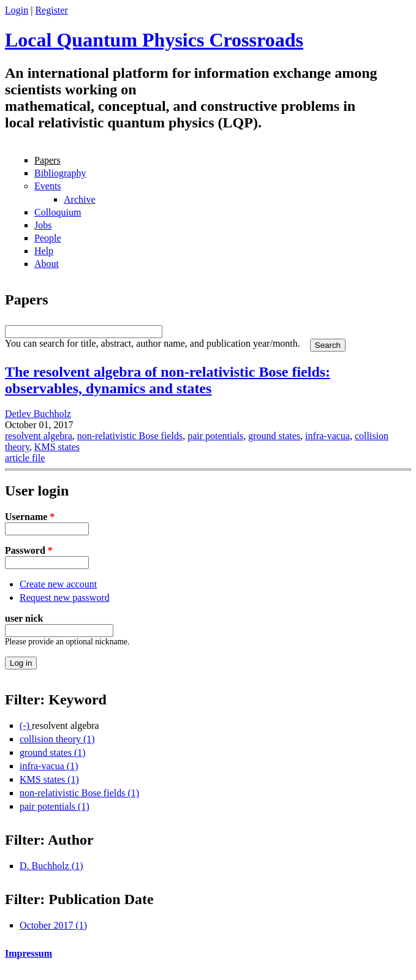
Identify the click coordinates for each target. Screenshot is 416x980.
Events (48, 186)
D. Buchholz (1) (51, 866)
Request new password (65, 597)
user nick (24, 618)
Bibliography (60, 173)
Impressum (28, 953)
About (47, 264)
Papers (47, 160)
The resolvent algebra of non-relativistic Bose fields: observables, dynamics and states (168, 380)
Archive (80, 199)
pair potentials (215, 436)
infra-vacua (327, 436)
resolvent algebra (39, 436)
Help (44, 251)
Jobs (43, 225)
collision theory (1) (57, 739)
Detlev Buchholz (38, 414)
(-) (26, 726)
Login (17, 10)
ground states (274, 436)
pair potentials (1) (55, 806)
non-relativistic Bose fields (130, 436)
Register (51, 10)
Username (30, 517)
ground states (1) (53, 752)
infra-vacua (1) (49, 766)
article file (25, 458)
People (48, 238)
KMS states (57, 447)
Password (29, 550)
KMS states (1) (49, 779)
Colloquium (58, 212)
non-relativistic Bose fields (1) (79, 793)
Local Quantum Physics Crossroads (154, 40)
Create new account (58, 584)
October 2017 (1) (53, 925)
